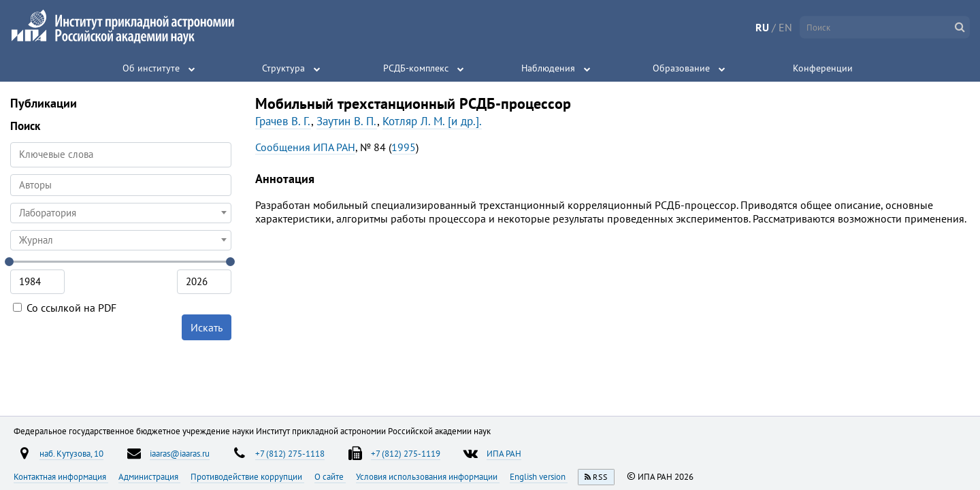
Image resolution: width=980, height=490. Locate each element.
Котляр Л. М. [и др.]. (432, 121)
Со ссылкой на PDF (65, 308)
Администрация (149, 476)
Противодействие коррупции (247, 476)
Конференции (823, 68)
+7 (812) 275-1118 (290, 453)
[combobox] (121, 185)
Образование (681, 68)
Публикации (44, 103)
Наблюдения (548, 68)
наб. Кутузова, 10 (71, 453)
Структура (283, 68)
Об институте (151, 68)
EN (785, 27)
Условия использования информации (428, 476)
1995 (404, 147)
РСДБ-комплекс (416, 68)
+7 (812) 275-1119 (406, 453)
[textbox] (121, 213)
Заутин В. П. (347, 121)
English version (539, 476)
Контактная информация (61, 476)
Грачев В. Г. (283, 121)
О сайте (330, 476)
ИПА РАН (504, 453)
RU (762, 27)
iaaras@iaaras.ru (180, 453)
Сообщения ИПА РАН (305, 147)
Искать (207, 327)
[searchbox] (121, 185)
